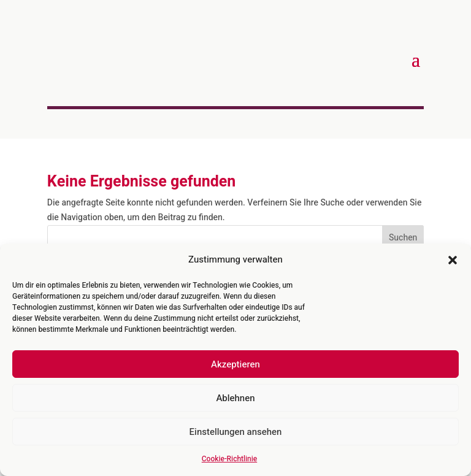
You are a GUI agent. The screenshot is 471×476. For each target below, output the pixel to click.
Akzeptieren (235, 364)
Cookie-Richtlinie (229, 459)
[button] (453, 260)
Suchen (403, 238)
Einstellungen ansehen (236, 432)
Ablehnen (235, 398)
